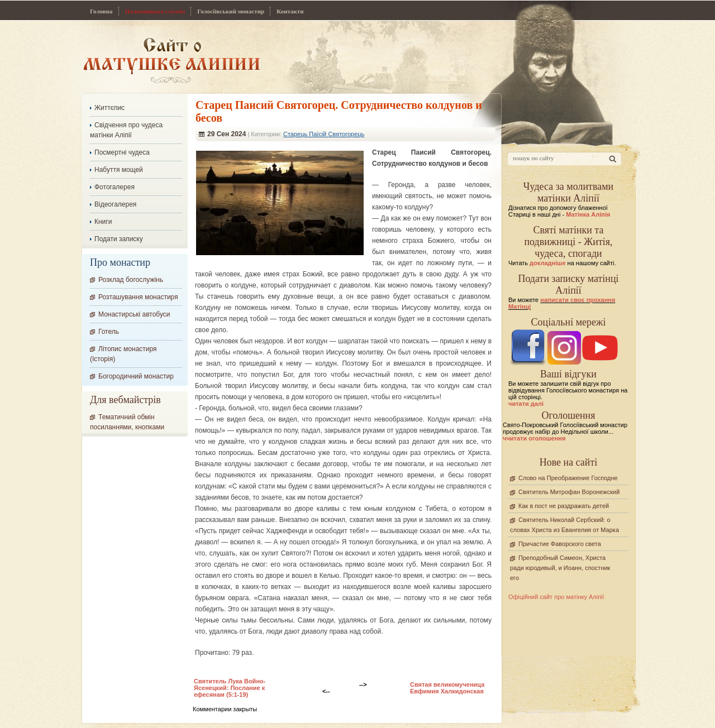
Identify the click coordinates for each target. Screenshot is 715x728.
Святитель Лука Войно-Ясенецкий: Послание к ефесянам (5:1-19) (230, 688)
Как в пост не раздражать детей (564, 506)
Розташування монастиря (138, 297)
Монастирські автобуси (134, 314)
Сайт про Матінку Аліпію (172, 60)
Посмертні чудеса (122, 152)
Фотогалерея (115, 187)
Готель (109, 332)
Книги (103, 222)
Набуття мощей (119, 170)
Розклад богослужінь (131, 280)
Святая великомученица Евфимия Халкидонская (447, 688)
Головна (101, 11)
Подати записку (119, 239)
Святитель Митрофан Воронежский (569, 492)
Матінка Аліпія (588, 214)
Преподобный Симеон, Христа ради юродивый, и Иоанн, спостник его (560, 568)
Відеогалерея (115, 204)
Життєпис (109, 108)
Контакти (290, 11)
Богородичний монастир (136, 376)
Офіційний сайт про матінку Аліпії (556, 597)
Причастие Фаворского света (560, 544)
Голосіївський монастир (231, 11)
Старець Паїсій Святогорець (324, 134)
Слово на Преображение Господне (568, 478)
